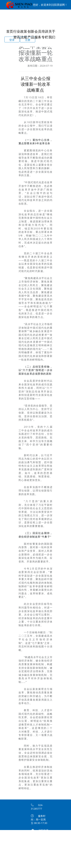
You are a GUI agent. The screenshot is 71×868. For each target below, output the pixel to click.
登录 (12, 40)
